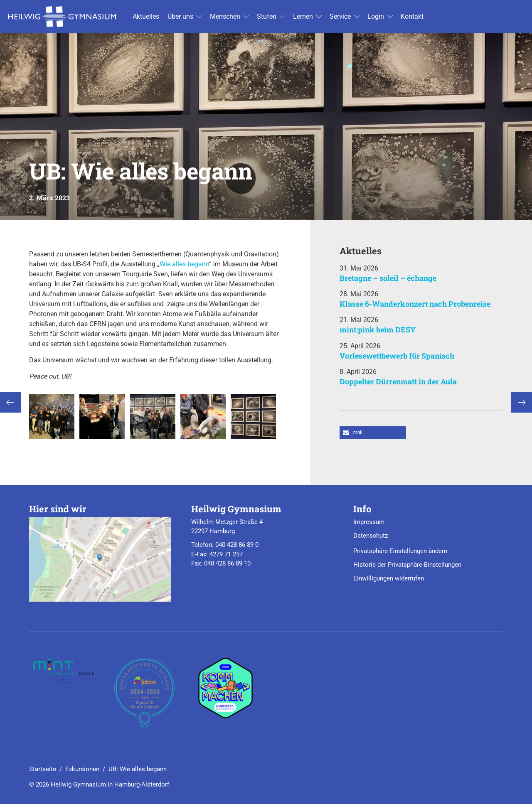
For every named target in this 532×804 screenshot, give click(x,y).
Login (376, 16)
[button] (373, 433)
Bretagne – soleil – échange (388, 278)
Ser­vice (340, 16)
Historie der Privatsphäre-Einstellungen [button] (407, 565)
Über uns (180, 16)
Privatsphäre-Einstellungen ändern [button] (400, 551)
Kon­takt (412, 16)
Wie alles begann (184, 264)
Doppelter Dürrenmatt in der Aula (398, 381)
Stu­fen (267, 16)
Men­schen (225, 16)
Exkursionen (82, 769)
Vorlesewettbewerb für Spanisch (397, 356)
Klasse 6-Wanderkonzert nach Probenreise (415, 304)
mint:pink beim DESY (378, 329)
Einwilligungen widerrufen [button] (389, 578)
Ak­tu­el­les (146, 16)
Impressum (369, 522)
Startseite (43, 769)
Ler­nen (303, 16)
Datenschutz (371, 536)
